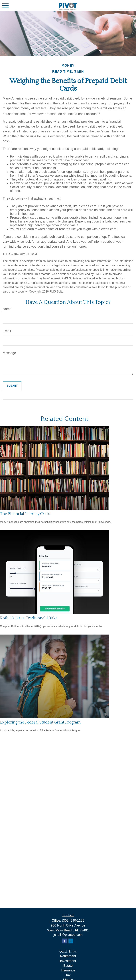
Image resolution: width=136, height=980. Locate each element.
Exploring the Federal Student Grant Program (40, 722)
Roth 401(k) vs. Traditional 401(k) (28, 618)
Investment (68, 961)
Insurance (68, 970)
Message (9, 353)
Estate (68, 966)
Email (7, 331)
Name (7, 309)
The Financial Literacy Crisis (25, 514)
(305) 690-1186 (73, 921)
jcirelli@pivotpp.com (68, 935)
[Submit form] (12, 386)
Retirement (68, 956)
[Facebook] (64, 941)
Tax (68, 975)
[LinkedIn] (71, 941)
